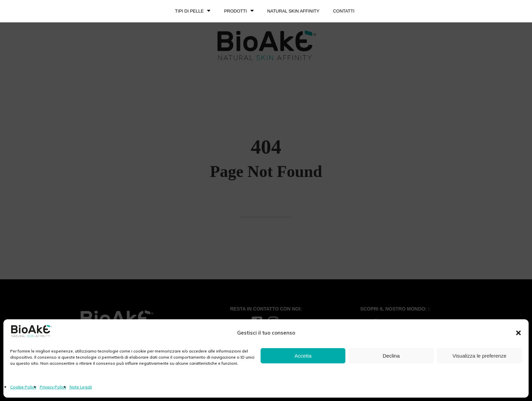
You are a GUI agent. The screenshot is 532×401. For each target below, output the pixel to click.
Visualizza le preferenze (480, 356)
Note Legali (81, 387)
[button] (518, 333)
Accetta (303, 356)
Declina (391, 356)
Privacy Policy (53, 387)
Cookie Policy (23, 387)
